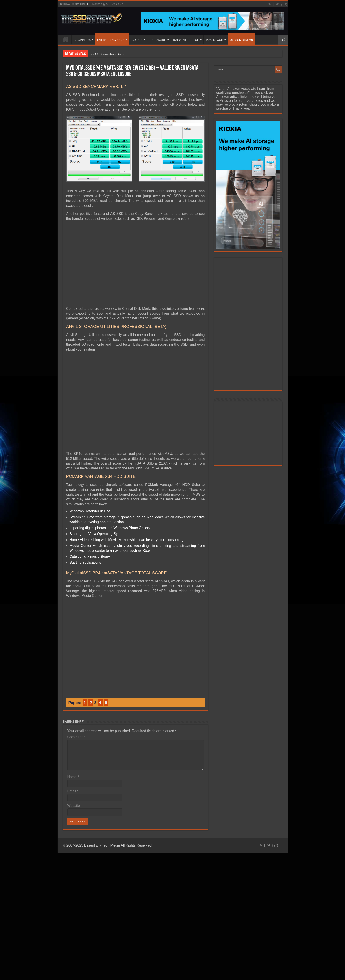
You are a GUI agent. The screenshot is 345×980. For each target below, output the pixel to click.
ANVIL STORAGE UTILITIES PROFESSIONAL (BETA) (116, 326)
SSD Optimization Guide (107, 54)
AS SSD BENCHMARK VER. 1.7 (96, 86)
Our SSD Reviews (241, 40)
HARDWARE (158, 40)
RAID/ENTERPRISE (186, 40)
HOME (66, 39)
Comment (76, 737)
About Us (118, 4)
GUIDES (137, 40)
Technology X (100, 4)
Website (74, 806)
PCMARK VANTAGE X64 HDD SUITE (101, 476)
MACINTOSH (215, 40)
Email (73, 791)
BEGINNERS (82, 40)
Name (73, 777)
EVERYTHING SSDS (111, 40)
